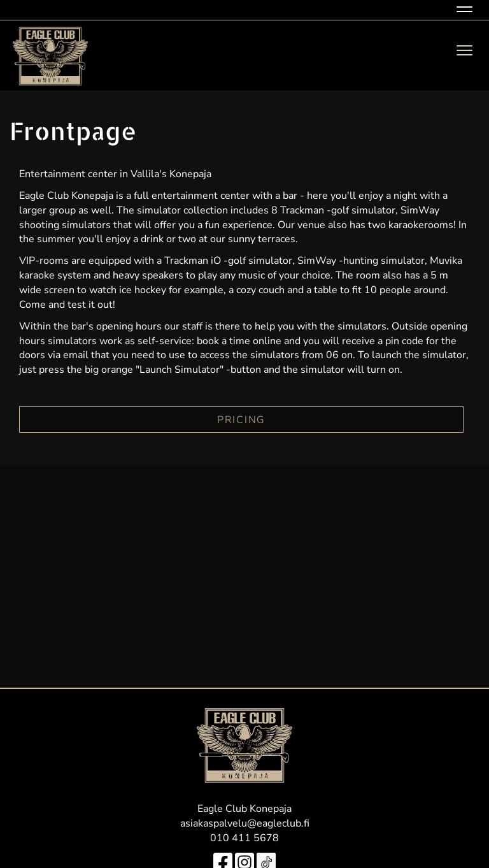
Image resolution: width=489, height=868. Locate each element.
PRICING (241, 420)
